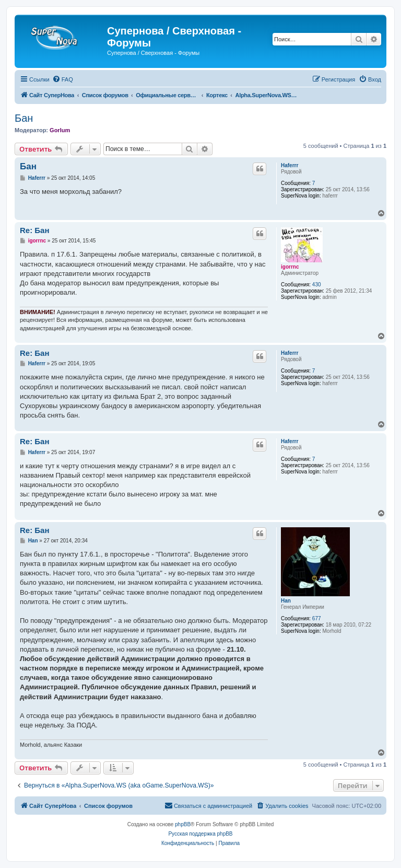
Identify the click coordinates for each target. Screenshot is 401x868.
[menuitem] (63, 79)
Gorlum (60, 130)
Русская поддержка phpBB (200, 834)
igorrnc (290, 267)
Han (286, 601)
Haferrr (290, 165)
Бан (24, 118)
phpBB (183, 824)
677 (317, 618)
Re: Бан (35, 230)
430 (317, 285)
